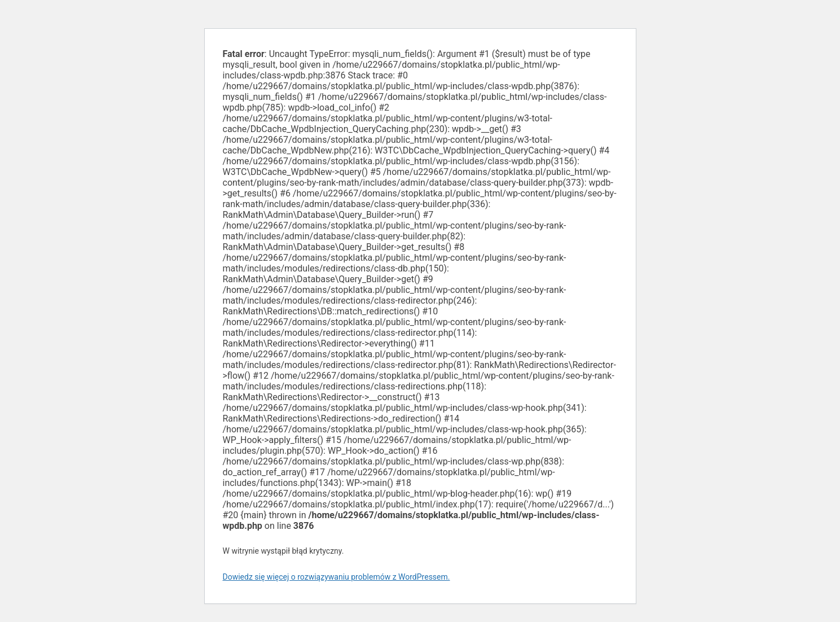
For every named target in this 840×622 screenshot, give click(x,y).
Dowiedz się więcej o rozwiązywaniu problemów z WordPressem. (337, 577)
